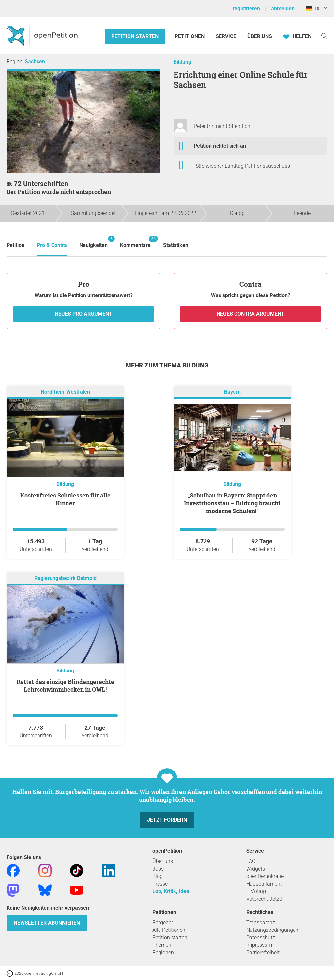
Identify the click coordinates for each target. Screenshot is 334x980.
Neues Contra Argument (250, 314)
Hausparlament (264, 884)
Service (226, 36)
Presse (160, 884)
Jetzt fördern (167, 820)
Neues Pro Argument (83, 314)
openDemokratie (265, 876)
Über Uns (260, 36)
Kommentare (135, 242)
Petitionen (190, 36)
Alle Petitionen (169, 930)
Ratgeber (163, 922)
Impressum (259, 945)
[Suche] (325, 36)
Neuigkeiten (93, 242)
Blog (158, 876)
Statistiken (176, 245)
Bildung (182, 62)
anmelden (283, 9)
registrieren (246, 9)
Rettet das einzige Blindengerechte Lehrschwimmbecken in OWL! (65, 685)
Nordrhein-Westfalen (65, 392)
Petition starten (135, 36)
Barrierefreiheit (263, 952)
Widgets (256, 869)
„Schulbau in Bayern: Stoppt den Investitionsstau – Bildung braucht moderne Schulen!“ (232, 503)
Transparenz (261, 922)
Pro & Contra (52, 245)
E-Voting (256, 891)
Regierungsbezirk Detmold (65, 578)
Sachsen (35, 61)
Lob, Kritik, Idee (171, 891)
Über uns (163, 861)
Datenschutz (261, 937)
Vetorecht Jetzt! (264, 899)
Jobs (158, 869)
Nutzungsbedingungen (272, 930)
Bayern (232, 392)
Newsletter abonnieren (47, 923)
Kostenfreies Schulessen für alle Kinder (65, 499)
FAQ (251, 861)
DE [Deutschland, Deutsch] (313, 9)
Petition (15, 245)
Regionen (163, 952)
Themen (162, 945)
